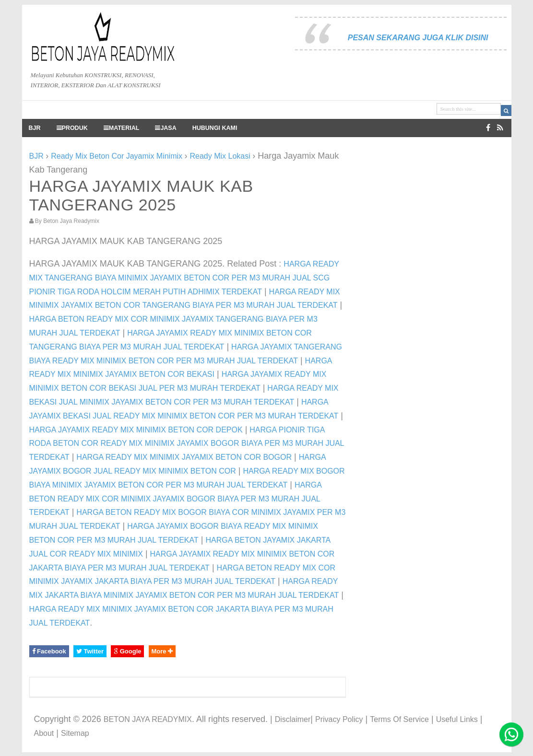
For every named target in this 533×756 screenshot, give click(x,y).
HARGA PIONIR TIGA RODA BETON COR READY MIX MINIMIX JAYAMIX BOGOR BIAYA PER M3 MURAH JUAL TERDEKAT (187, 444)
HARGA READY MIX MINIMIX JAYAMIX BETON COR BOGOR (184, 457)
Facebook (49, 651)
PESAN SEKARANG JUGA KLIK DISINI (418, 38)
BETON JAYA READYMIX (148, 719)
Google (127, 651)
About (44, 733)
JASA (166, 128)
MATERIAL (122, 128)
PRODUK (72, 128)
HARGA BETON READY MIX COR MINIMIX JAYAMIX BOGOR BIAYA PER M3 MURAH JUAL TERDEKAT (175, 499)
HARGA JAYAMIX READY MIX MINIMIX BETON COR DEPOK (136, 430)
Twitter (90, 651)
